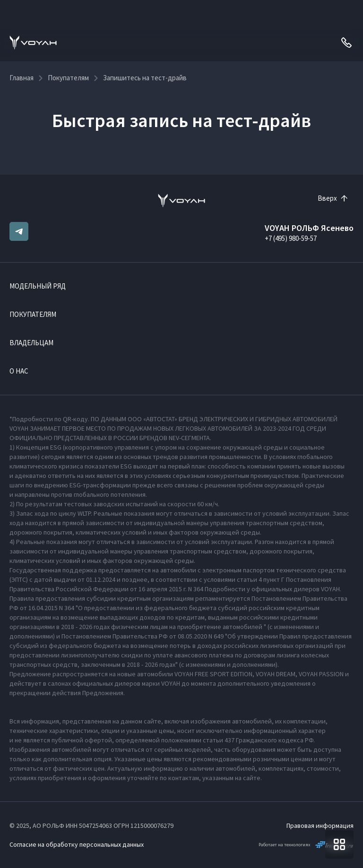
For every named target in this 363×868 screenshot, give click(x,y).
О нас (19, 371)
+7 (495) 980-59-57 (291, 238)
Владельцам (31, 343)
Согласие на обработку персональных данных (77, 844)
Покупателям (33, 314)
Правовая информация (320, 825)
